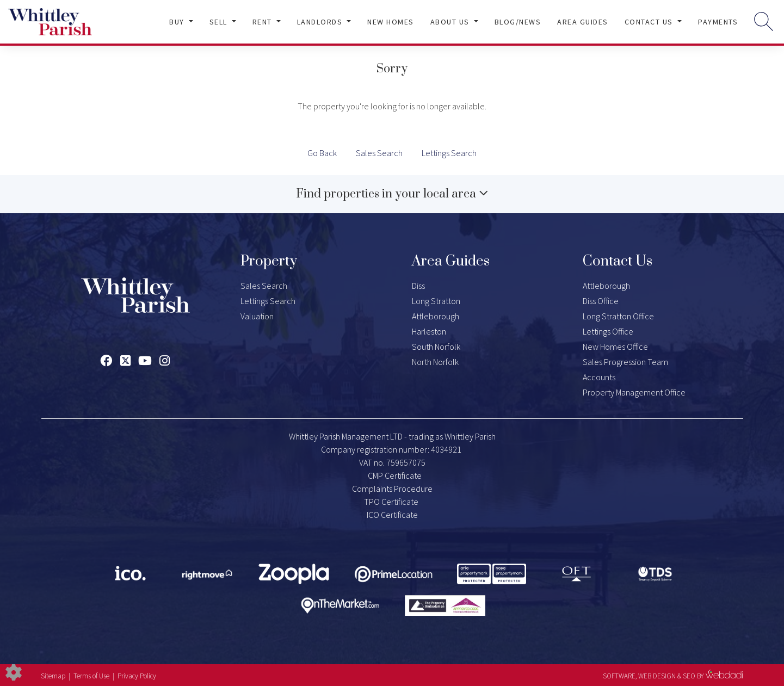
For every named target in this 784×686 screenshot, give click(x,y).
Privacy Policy (137, 676)
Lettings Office (608, 331)
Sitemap (53, 676)
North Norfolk (435, 362)
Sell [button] (220, 22)
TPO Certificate (391, 502)
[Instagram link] (165, 361)
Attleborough (436, 316)
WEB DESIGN (657, 676)
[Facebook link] (106, 361)
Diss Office (601, 301)
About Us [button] (451, 22)
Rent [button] (264, 22)
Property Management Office (634, 392)
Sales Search (379, 153)
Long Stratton (436, 301)
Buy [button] (178, 22)
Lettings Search (449, 153)
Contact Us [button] (650, 22)
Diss (418, 286)
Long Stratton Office (618, 316)
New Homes (391, 22)
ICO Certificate (392, 515)
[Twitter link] (125, 361)
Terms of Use (91, 676)
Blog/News (518, 22)
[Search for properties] (764, 21)
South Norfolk (436, 347)
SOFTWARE (619, 676)
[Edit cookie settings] (14, 671)
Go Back (322, 153)
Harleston (429, 331)
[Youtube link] (145, 361)
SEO (689, 676)
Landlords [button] (321, 22)
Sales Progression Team (625, 362)
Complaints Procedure (392, 489)
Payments (718, 22)
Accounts (599, 377)
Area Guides (583, 22)
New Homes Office (615, 347)
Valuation (257, 316)
